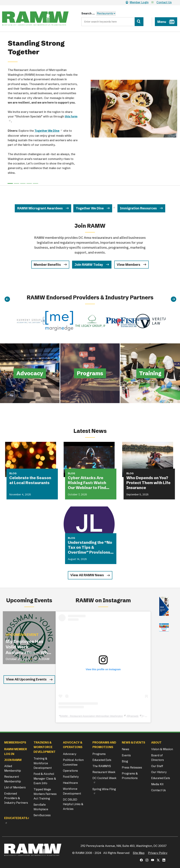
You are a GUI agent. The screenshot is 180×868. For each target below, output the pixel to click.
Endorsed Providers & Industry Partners (16, 798)
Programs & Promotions (130, 776)
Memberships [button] (15, 742)
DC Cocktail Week (104, 778)
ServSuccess (42, 815)
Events (126, 755)
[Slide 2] (23, 183)
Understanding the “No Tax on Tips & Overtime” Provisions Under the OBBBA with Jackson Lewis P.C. (90, 547)
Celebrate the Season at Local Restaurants (30, 480)
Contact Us (164, 2)
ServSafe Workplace (41, 807)
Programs (99, 754)
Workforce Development (72, 791)
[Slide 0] (10, 183)
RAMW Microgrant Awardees (40, 208)
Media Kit (157, 784)
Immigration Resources (138, 208)
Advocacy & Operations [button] (73, 745)
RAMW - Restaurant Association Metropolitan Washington (91, 716)
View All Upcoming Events (26, 679)
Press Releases (132, 767)
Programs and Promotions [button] (104, 745)
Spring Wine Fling (104, 789)
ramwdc (134, 716)
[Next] (173, 299)
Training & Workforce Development (43, 763)
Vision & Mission (162, 749)
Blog (125, 761)
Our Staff (157, 766)
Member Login (137, 2)
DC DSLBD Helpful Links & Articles (73, 804)
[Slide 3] (29, 183)
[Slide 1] (17, 183)
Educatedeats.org (19, 818)
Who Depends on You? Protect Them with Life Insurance (148, 483)
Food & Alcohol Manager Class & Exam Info (45, 778)
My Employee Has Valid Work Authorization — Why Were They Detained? (28, 647)
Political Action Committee (73, 762)
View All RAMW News (87, 575)
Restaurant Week (104, 772)
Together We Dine (90, 208)
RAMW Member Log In (16, 751)
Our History (159, 772)
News (126, 749)
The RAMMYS (102, 766)
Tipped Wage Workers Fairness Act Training (45, 794)
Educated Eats (102, 760)
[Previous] (7, 299)
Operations (70, 771)
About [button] (156, 742)
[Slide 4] (36, 183)
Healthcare (70, 783)
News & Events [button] (134, 742)
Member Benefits (47, 265)
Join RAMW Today (89, 265)
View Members (128, 265)
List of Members (15, 787)
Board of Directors (157, 758)
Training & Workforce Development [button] (45, 747)
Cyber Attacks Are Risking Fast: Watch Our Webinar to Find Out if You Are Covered (89, 483)
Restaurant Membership (13, 779)
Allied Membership (13, 768)
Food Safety (71, 777)
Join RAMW (13, 760)
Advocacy (70, 754)
